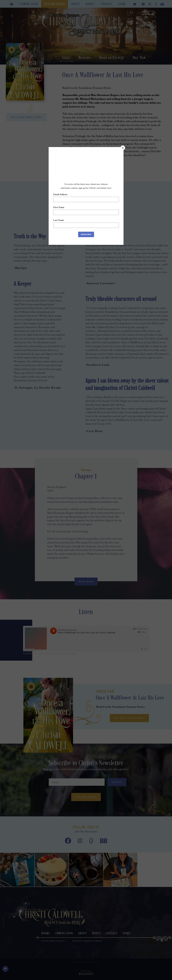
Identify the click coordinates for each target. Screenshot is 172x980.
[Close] (123, 148)
